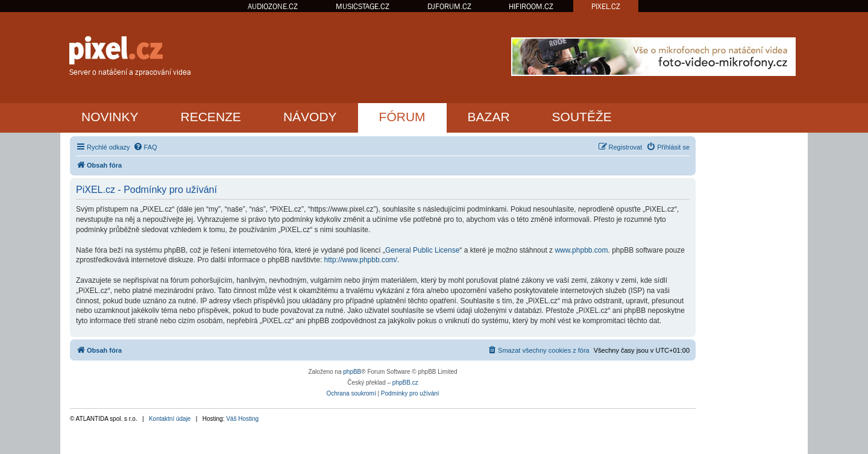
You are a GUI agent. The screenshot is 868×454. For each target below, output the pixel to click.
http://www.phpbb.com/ (361, 260)
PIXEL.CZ (606, 6)
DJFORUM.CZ (449, 6)
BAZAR (489, 117)
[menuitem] (145, 147)
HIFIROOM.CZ (531, 6)
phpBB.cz (405, 383)
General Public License (422, 250)
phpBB (352, 372)
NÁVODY (310, 117)
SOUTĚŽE (582, 117)
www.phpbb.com (581, 250)
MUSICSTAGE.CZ (363, 6)
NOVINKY (110, 117)
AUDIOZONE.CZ (273, 6)
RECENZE (211, 117)
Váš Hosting (242, 419)
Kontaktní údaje (170, 419)
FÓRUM (402, 117)
